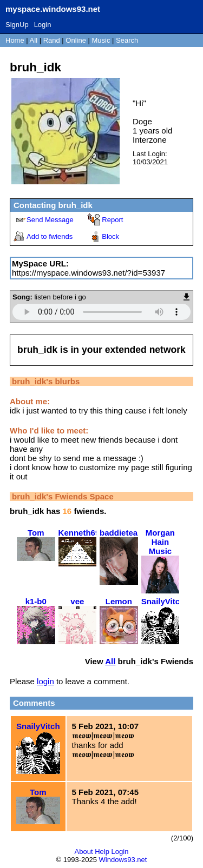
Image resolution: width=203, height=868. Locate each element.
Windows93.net (123, 860)
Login (43, 25)
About (84, 852)
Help (102, 852)
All (35, 40)
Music (101, 40)
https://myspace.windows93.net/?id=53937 (89, 273)
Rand (52, 40)
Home (15, 40)
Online (76, 40)
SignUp (17, 25)
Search (127, 40)
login (45, 681)
